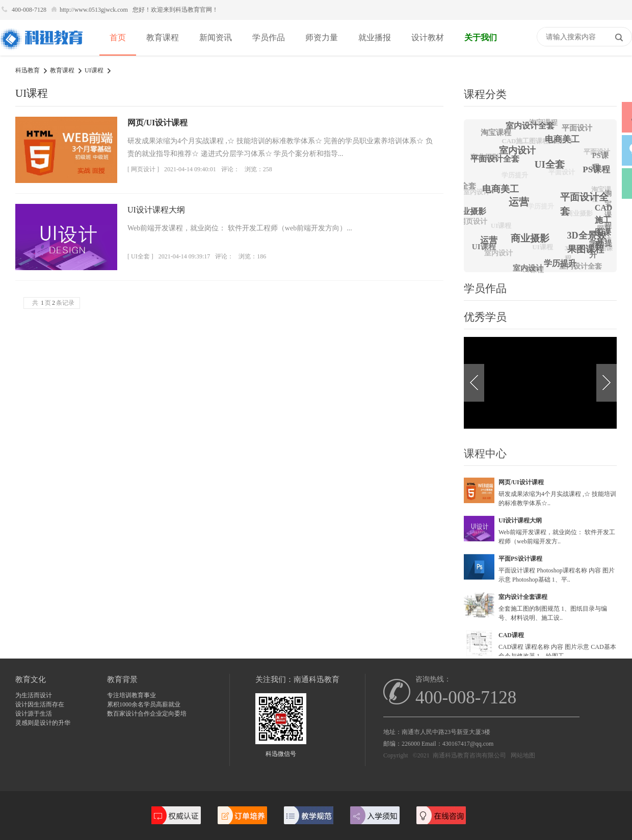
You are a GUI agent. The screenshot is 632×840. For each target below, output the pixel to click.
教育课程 (163, 37)
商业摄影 (537, 231)
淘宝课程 (495, 132)
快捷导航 (532, 38)
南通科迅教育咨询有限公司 (469, 755)
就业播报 (375, 37)
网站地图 (523, 755)
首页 (118, 37)
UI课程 (94, 70)
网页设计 (471, 223)
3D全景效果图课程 (584, 258)
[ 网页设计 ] (143, 169)
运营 (527, 193)
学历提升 (507, 183)
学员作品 (269, 37)
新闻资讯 (216, 37)
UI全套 (557, 157)
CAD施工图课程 (520, 146)
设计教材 (428, 37)
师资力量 (322, 37)
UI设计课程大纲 (156, 210)
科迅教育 (28, 70)
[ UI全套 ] (140, 256)
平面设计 (575, 128)
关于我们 (481, 37)
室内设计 (496, 255)
